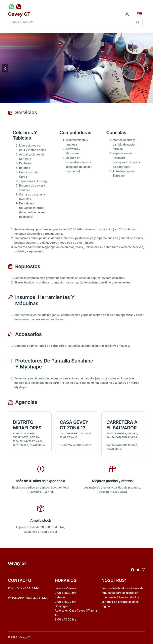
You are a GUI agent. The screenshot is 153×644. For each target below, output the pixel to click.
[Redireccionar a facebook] (132, 569)
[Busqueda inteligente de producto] (138, 22)
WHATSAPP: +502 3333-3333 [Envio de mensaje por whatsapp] (28, 598)
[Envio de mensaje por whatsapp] (12, 7)
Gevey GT (19, 14)
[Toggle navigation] (139, 14)
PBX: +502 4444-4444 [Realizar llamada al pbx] (23, 588)
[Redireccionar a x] (138, 569)
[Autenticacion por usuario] (127, 14)
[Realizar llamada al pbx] (19, 7)
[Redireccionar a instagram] (143, 569)
